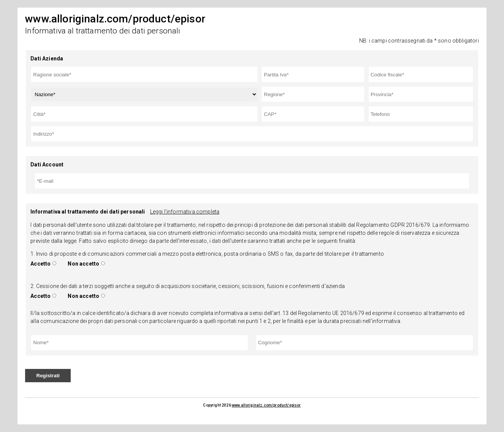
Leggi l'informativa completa (185, 212)
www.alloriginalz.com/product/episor (266, 405)
